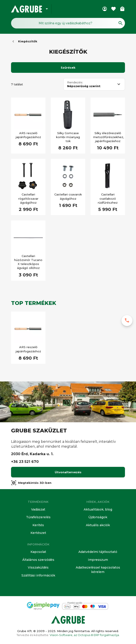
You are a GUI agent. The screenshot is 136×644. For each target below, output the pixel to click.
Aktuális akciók (98, 525)
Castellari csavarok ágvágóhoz (68, 196)
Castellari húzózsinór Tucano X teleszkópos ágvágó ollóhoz (28, 262)
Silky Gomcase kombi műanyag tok (68, 137)
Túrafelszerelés (38, 517)
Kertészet (38, 533)
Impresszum (98, 560)
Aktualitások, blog (98, 509)
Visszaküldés (38, 567)
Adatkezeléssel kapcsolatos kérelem (98, 570)
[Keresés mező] (68, 23)
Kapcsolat (38, 552)
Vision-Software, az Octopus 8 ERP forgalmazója (84, 635)
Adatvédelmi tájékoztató (98, 552)
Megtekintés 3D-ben (31, 483)
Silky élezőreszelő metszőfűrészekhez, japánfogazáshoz (108, 137)
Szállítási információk (38, 575)
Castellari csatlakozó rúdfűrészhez (108, 198)
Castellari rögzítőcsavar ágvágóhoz (28, 198)
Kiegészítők (28, 41)
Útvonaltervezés (68, 472)
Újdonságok (98, 517)
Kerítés (38, 525)
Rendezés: (75, 82)
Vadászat (38, 509)
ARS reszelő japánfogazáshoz (28, 135)
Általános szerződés (38, 560)
